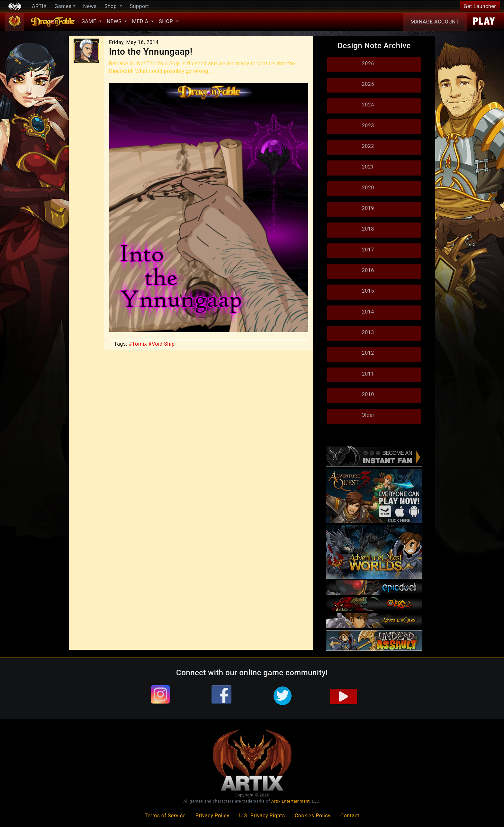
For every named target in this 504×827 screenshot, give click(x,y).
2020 (368, 188)
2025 (368, 84)
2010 (368, 394)
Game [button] (90, 21)
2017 (368, 250)
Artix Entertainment (291, 801)
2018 (368, 229)
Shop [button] (111, 6)
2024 (368, 105)
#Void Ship (162, 344)
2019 (368, 208)
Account (435, 22)
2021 (368, 167)
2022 (368, 146)
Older (368, 415)
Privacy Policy (212, 816)
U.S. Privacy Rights (262, 816)
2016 (368, 270)
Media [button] (141, 21)
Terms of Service (165, 816)
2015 (368, 291)
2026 (368, 64)
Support (139, 6)
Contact (350, 816)
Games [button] (63, 6)
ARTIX (39, 6)
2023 (368, 126)
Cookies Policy (313, 816)
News (90, 6)
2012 (368, 353)
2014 (368, 312)
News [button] (115, 21)
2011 (368, 374)
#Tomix (138, 344)
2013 (368, 332)
